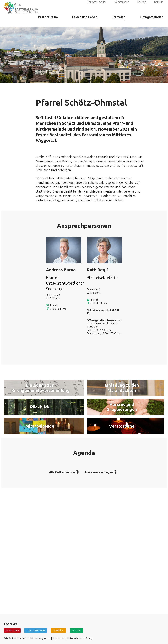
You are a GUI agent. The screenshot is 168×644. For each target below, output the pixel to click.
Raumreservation (97, 6)
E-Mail (54, 305)
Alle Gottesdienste (60, 576)
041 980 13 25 (99, 303)
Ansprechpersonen (84, 226)
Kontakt (142, 6)
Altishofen (14, 630)
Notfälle (159, 6)
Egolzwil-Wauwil (39, 630)
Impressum (59, 638)
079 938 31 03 (58, 309)
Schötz (82, 630)
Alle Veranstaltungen (100, 576)
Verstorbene (122, 6)
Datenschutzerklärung (80, 638)
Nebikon (63, 630)
